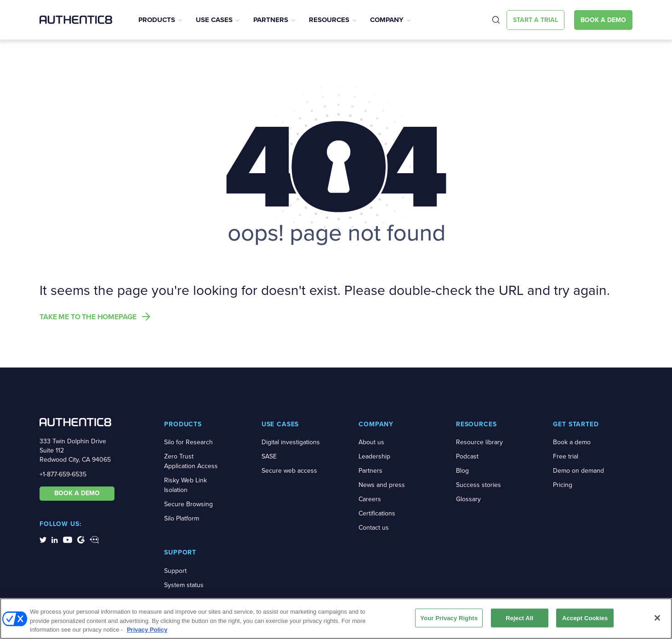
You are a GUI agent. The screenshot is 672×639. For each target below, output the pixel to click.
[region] (336, 619)
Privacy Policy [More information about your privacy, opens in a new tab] (147, 630)
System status (184, 585)
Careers (370, 499)
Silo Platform (182, 518)
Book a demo (572, 442)
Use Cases (214, 20)
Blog (462, 471)
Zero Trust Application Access (191, 461)
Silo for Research (188, 442)
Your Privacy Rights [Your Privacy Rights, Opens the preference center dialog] (449, 618)
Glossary (468, 499)
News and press (382, 485)
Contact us (374, 528)
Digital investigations (291, 442)
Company (387, 20)
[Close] (657, 618)
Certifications (377, 513)
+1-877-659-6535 (63, 474)
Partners (271, 20)
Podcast (467, 456)
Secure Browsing (188, 504)
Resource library (479, 442)
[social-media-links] (43, 539)
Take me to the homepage (88, 317)
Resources (329, 20)
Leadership (374, 456)
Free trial (566, 456)
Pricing (563, 485)
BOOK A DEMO (77, 493)
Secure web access (289, 471)
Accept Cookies (585, 618)
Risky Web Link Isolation (185, 485)
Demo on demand (578, 471)
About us (371, 442)
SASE (269, 456)
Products (157, 20)
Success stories (478, 485)
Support (175, 571)
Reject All (519, 618)
